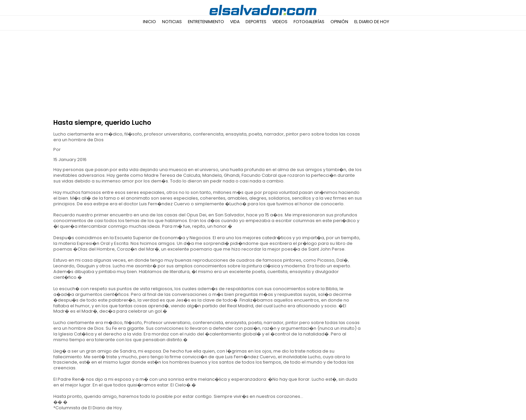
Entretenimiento (206, 22)
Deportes (256, 22)
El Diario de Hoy (372, 22)
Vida (235, 22)
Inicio (149, 22)
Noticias (172, 22)
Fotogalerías (309, 22)
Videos (280, 22)
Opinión (339, 22)
